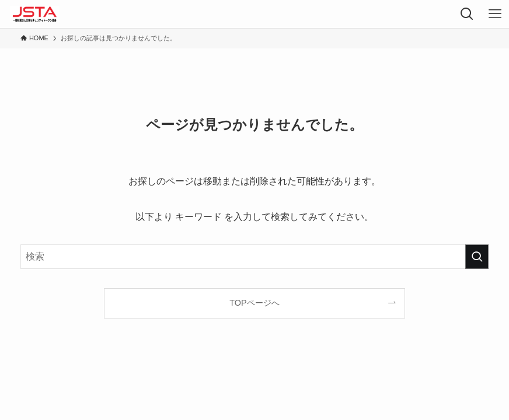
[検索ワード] (254, 257)
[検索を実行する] (477, 257)
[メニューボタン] (495, 14)
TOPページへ (254, 303)
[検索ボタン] (467, 14)
